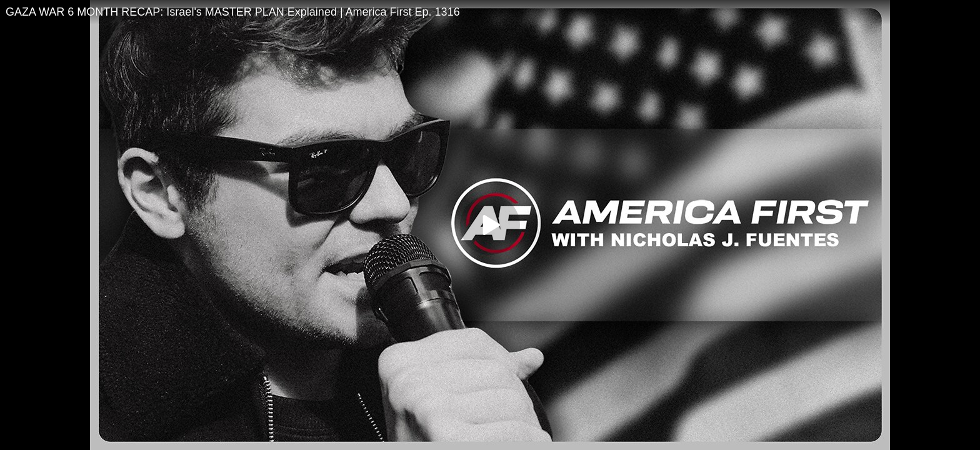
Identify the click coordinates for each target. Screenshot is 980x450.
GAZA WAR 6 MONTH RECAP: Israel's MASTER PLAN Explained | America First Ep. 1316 (233, 12)
